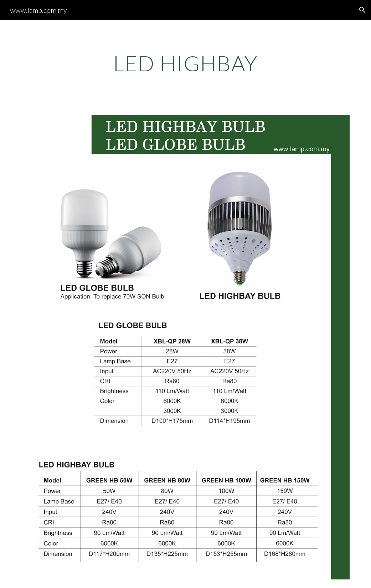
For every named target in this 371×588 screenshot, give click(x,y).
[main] (185, 63)
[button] (362, 10)
